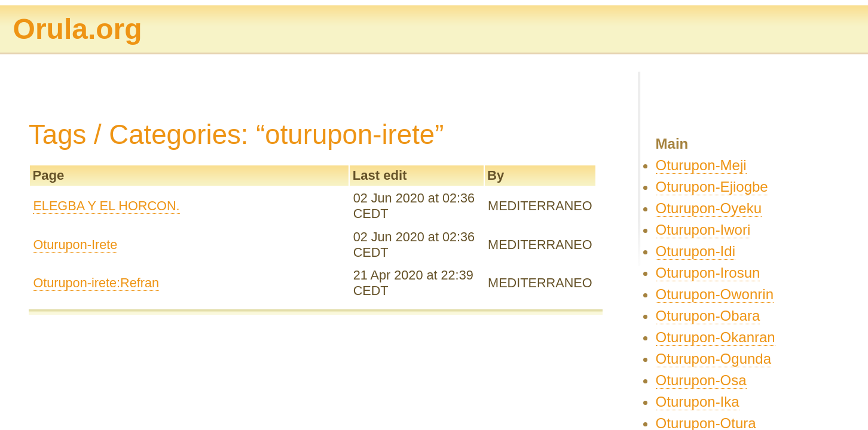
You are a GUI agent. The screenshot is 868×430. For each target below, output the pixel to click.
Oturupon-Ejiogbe (712, 187)
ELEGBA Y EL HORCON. (106, 206)
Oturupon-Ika (698, 402)
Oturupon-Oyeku (709, 208)
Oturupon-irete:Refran (96, 283)
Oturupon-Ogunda (713, 359)
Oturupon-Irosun (708, 273)
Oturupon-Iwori (703, 230)
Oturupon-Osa (701, 380)
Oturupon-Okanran (716, 337)
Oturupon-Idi (696, 251)
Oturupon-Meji (701, 165)
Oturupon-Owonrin (715, 294)
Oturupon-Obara (708, 316)
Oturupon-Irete (75, 245)
